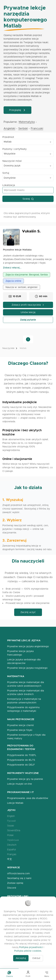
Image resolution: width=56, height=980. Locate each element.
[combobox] (28, 142)
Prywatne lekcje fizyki (20, 730)
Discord (12, 888)
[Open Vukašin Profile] (11, 237)
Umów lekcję (28, 312)
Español (11, 850)
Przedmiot (8, 137)
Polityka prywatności (31, 947)
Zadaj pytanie (28, 320)
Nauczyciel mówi (12, 161)
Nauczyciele (8, 348)
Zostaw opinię (15, 883)
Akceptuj (21, 958)
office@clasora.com (18, 873)
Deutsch (12, 845)
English (11, 816)
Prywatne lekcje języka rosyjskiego (27, 668)
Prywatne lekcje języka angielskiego (28, 646)
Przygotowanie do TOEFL (22, 755)
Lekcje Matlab (15, 803)
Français (12, 854)
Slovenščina (14, 830)
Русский (11, 821)
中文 (10, 859)
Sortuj (6, 173)
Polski (10, 835)
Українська (13, 840)
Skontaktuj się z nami (19, 878)
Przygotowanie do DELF (21, 765)
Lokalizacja (9, 185)
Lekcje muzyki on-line (20, 784)
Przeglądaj (17, 110)
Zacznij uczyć (28, 612)
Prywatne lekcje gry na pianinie (25, 779)
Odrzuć (36, 958)
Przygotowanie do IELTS (21, 760)
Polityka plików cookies (28, 951)
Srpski (11, 826)
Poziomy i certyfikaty (14, 149)
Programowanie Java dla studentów (28, 798)
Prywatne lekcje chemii (20, 725)
